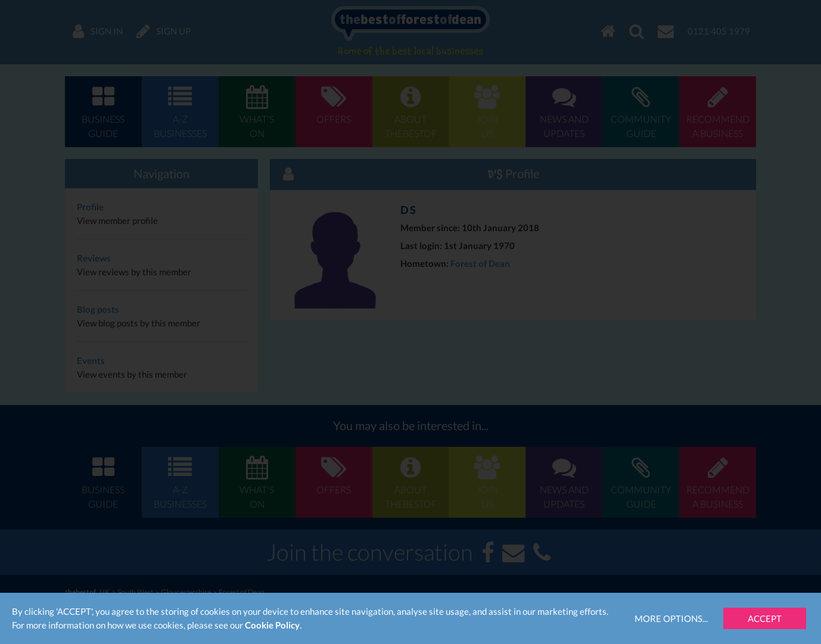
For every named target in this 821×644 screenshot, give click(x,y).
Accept (765, 618)
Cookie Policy (272, 625)
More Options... (671, 618)
